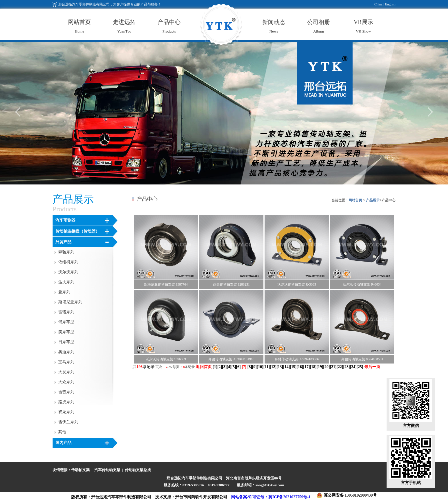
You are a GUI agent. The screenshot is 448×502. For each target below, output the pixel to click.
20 (327, 367)
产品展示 (373, 200)
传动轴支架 (80, 470)
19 (320, 367)
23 (347, 367)
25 (360, 367)
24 (353, 367)
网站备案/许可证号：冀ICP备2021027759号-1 (271, 497)
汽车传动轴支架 (107, 470)
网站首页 (355, 200)
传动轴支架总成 (138, 470)
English (390, 4)
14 (287, 367)
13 (280, 367)
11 (266, 367)
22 (340, 367)
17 (307, 367)
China (378, 4)
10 (260, 367)
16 (300, 367)
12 (273, 367)
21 (333, 367)
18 (313, 367)
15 (293, 367)
